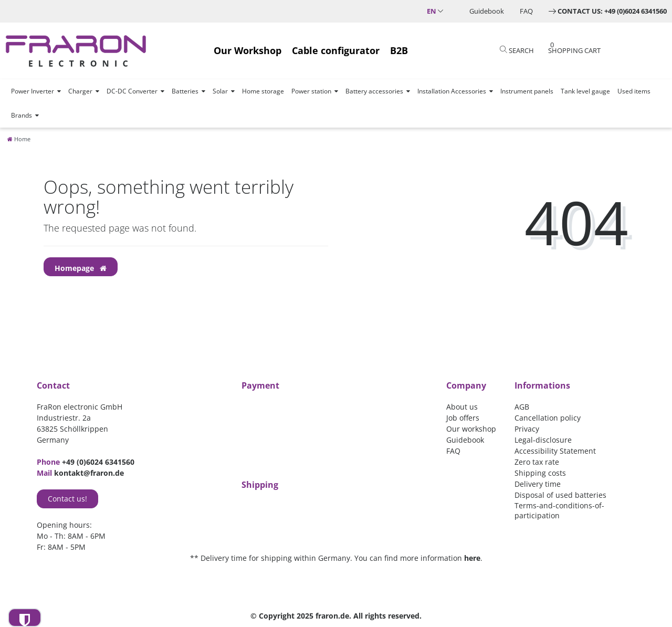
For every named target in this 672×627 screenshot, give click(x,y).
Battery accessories (374, 91)
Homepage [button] (81, 268)
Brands (22, 115)
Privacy (527, 429)
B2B (399, 50)
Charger (80, 91)
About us (462, 407)
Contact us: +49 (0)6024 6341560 (612, 11)
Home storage (263, 91)
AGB (522, 407)
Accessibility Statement (555, 451)
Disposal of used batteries (560, 495)
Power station (311, 91)
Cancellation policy (548, 418)
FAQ (526, 11)
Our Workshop (248, 50)
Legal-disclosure (543, 440)
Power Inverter (33, 91)
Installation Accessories (452, 91)
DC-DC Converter (132, 91)
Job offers (463, 418)
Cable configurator (336, 50)
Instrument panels (527, 91)
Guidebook (487, 11)
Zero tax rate (537, 462)
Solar (220, 91)
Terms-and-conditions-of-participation (559, 510)
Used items (634, 91)
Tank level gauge (585, 91)
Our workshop (471, 429)
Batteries (185, 91)
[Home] (19, 139)
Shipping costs (540, 473)
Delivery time (538, 484)
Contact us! (67, 499)
